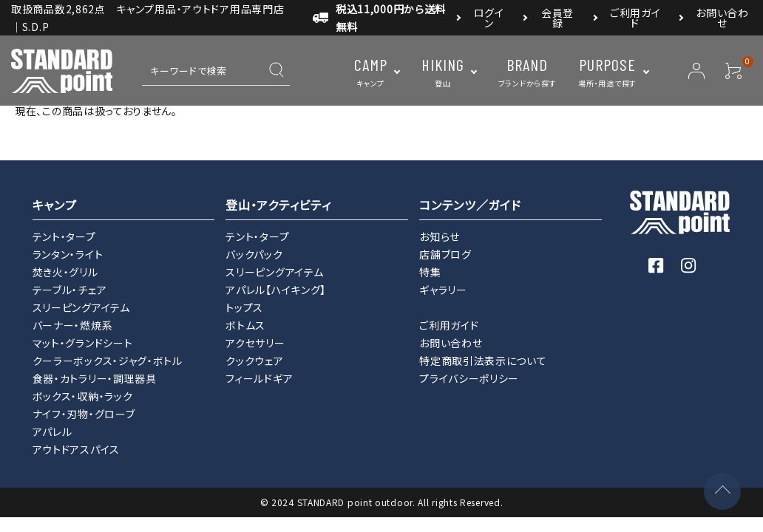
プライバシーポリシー (469, 378)
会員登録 (557, 18)
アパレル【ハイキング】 (276, 290)
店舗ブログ (445, 254)
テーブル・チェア (70, 290)
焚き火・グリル (65, 272)
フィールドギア (259, 378)
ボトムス (245, 325)
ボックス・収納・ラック (83, 396)
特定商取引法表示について (483, 361)
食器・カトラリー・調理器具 (95, 378)
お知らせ (440, 236)
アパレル (52, 432)
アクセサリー (255, 343)
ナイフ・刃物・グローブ (84, 414)
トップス (244, 307)
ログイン (489, 18)
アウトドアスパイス (76, 449)
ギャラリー (443, 290)
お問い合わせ (722, 18)
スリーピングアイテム (81, 307)
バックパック (254, 254)
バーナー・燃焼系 (73, 325)
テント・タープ (64, 236)
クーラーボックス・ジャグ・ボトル (108, 361)
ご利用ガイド (635, 18)
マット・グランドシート (83, 343)
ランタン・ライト (68, 254)
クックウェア (254, 361)
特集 (430, 272)
